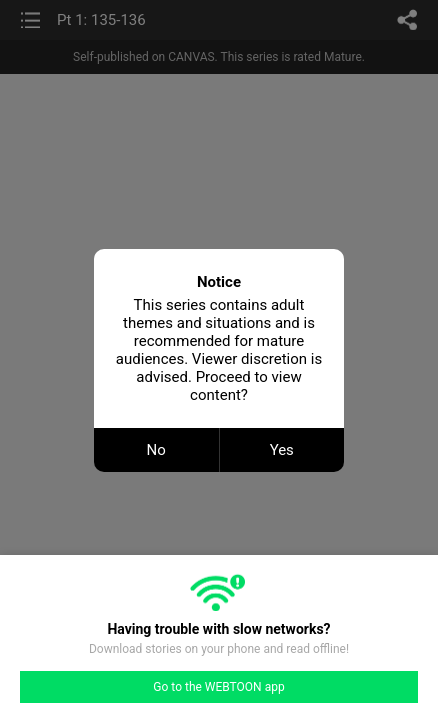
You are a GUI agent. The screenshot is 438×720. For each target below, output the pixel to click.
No (156, 450)
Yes (282, 450)
